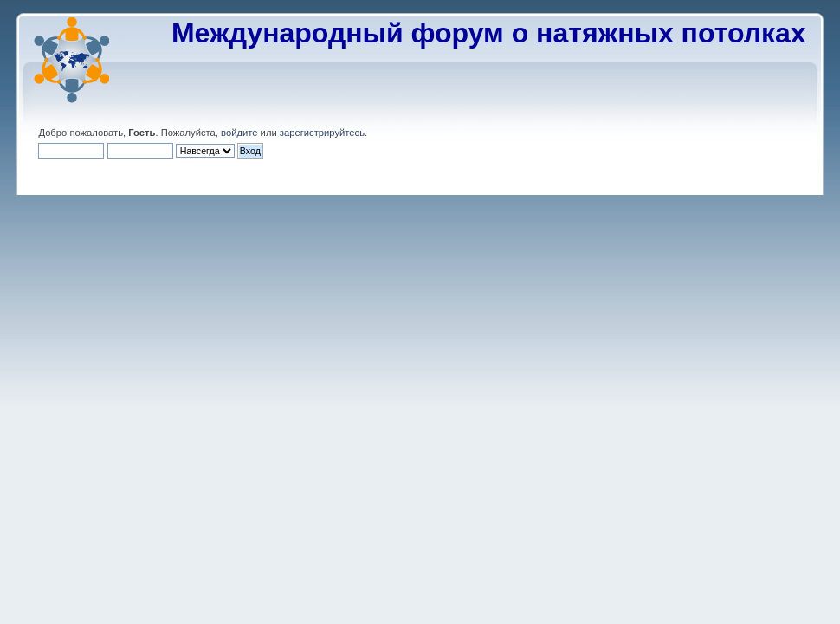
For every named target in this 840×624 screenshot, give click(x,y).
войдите (239, 133)
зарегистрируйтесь (322, 133)
